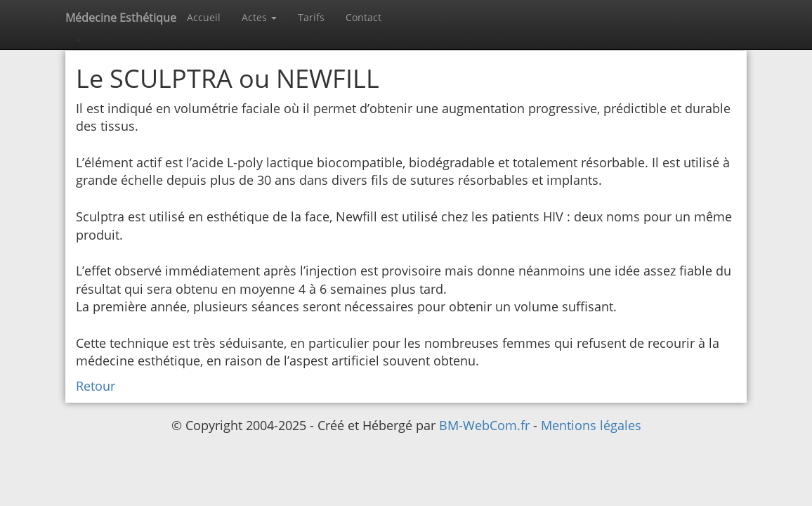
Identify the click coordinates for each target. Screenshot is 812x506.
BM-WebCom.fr (486, 425)
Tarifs (311, 17)
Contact (364, 17)
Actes (259, 17)
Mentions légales (591, 425)
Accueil (204, 17)
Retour (96, 386)
